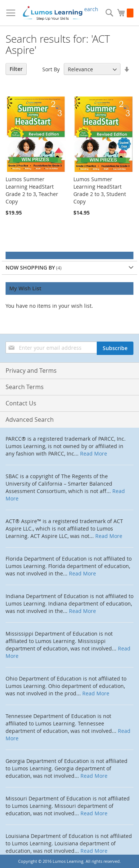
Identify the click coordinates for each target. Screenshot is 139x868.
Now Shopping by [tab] (30, 267)
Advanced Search (30, 420)
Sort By (51, 69)
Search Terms (25, 387)
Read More (94, 453)
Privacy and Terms (31, 371)
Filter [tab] (16, 69)
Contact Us (21, 403)
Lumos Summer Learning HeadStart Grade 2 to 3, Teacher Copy (32, 190)
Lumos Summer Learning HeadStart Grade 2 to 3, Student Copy (100, 190)
